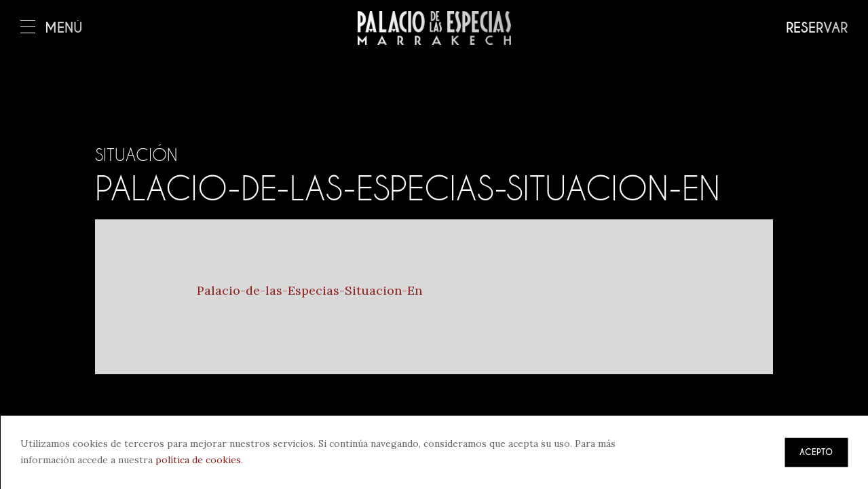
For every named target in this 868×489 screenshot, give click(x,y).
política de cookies (198, 460)
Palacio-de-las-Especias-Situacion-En (309, 290)
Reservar (817, 28)
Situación (136, 155)
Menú (52, 28)
